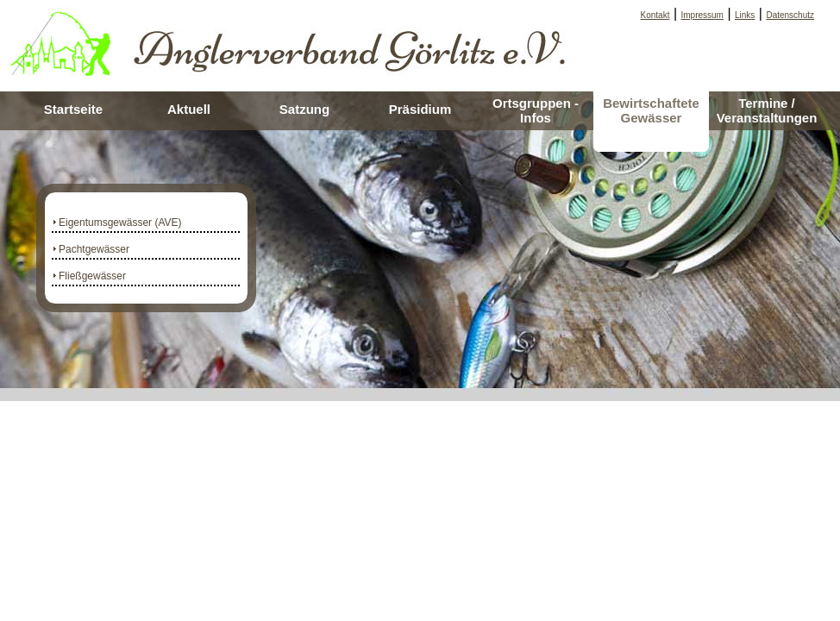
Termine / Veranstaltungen (767, 110)
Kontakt (655, 15)
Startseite (73, 109)
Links (745, 15)
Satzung (304, 109)
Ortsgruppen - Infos (536, 110)
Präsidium (420, 109)
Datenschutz (790, 15)
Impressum (702, 15)
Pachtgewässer (94, 249)
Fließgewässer (92, 276)
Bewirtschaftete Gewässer (651, 110)
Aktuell (189, 109)
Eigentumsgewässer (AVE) (120, 223)
